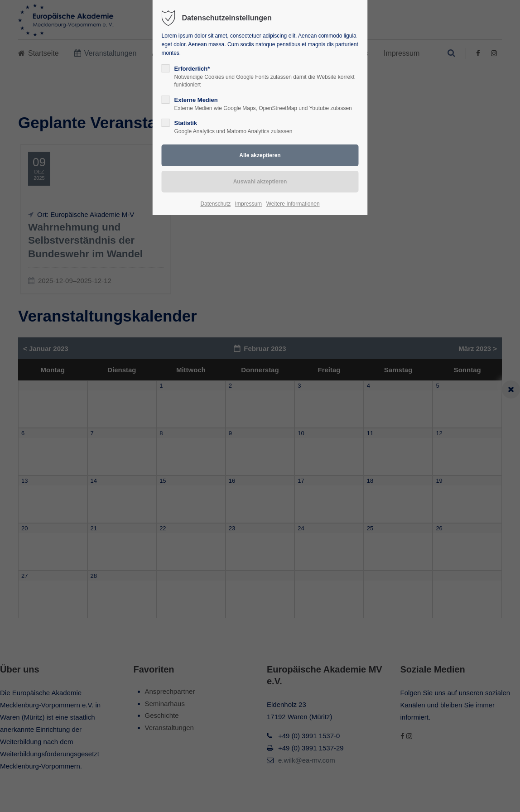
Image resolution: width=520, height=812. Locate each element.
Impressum (248, 204)
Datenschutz (215, 204)
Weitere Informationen (293, 204)
